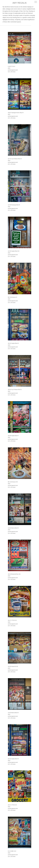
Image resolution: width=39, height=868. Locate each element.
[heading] (19, 3)
